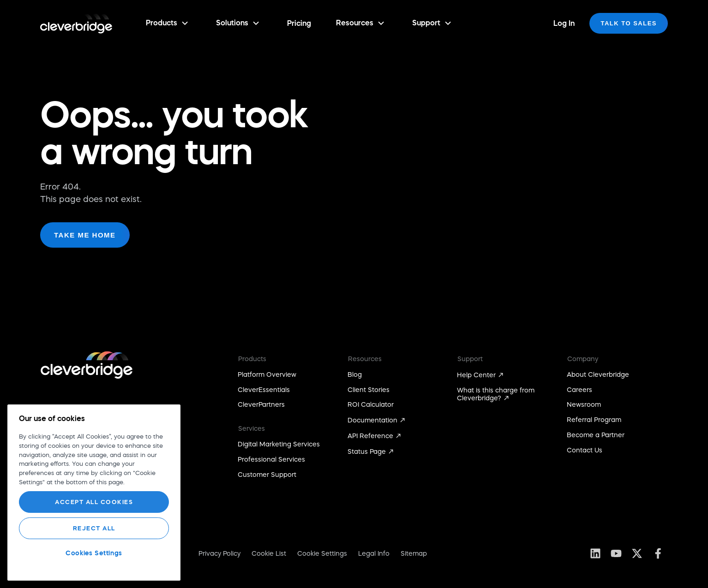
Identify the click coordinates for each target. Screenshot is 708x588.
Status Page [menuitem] (367, 451)
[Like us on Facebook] (657, 553)
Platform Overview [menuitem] (267, 374)
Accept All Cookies (94, 502)
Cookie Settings (322, 553)
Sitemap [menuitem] (414, 553)
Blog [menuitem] (355, 374)
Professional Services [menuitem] (271, 459)
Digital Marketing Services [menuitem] (279, 444)
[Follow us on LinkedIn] (595, 553)
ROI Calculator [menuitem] (371, 404)
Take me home (85, 235)
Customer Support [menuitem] (267, 475)
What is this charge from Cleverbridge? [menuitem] (496, 394)
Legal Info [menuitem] (374, 553)
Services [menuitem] (252, 428)
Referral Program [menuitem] (594, 420)
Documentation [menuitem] (372, 420)
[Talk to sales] (629, 23)
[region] (94, 493)
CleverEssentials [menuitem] (264, 390)
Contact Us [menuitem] (585, 450)
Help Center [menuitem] (476, 375)
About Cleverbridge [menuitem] (598, 374)
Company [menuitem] (583, 359)
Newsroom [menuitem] (584, 404)
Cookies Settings (94, 553)
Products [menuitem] (252, 359)
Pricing (299, 23)
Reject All (94, 528)
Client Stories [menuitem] (369, 390)
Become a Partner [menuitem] (596, 435)
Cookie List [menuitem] (269, 553)
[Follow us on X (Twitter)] (637, 553)
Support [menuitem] (470, 359)
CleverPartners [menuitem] (261, 404)
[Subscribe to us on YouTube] (616, 553)
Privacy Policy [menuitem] (219, 553)
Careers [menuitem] (579, 390)
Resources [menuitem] (365, 359)
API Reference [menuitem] (370, 436)
